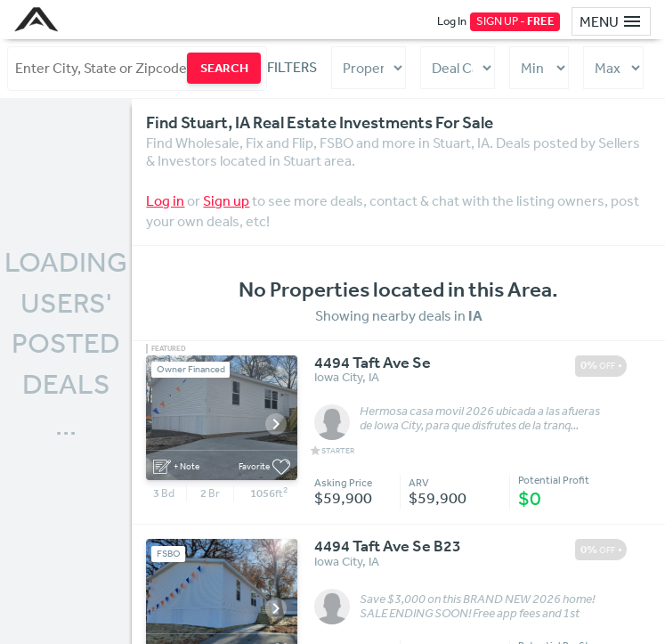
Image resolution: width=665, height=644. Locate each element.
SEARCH (224, 68)
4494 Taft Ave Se (373, 363)
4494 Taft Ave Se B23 (388, 547)
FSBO (169, 554)
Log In (452, 21)
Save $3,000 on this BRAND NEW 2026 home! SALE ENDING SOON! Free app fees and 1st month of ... (477, 607)
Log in (165, 200)
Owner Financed (191, 369)
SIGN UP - (515, 21)
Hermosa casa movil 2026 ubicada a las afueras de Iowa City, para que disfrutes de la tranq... (480, 419)
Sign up (226, 200)
